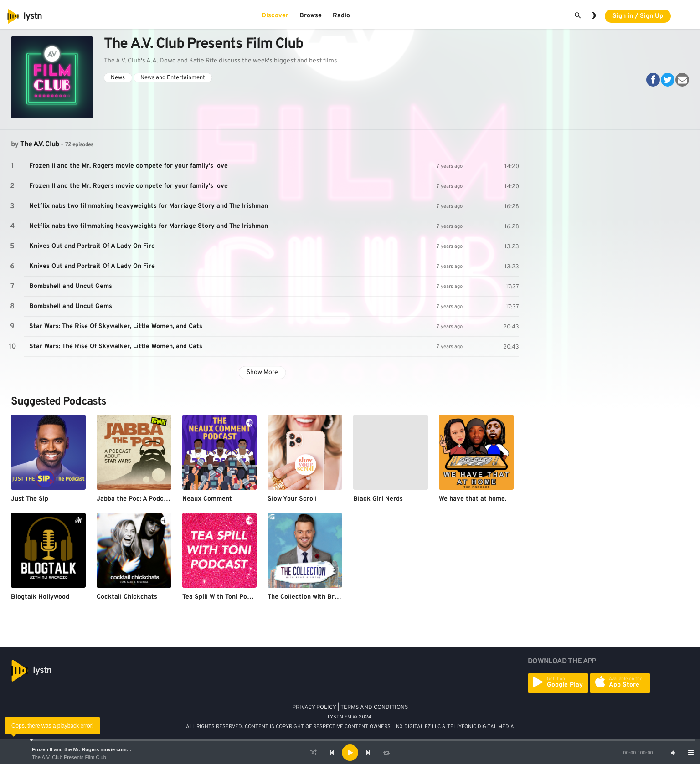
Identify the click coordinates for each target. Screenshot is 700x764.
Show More (262, 372)
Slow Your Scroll (292, 499)
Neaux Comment (207, 499)
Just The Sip (30, 499)
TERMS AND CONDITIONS (374, 708)
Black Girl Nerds (378, 499)
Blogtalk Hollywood (40, 597)
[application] (350, 753)
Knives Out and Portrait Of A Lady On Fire (92, 246)
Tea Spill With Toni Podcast (223, 597)
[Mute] (673, 753)
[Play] (350, 753)
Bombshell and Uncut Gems (71, 286)
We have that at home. (473, 499)
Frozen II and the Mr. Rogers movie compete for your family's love (110, 749)
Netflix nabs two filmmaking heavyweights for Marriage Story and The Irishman (149, 206)
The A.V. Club (40, 144)
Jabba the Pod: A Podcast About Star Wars (160, 499)
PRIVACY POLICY (314, 708)
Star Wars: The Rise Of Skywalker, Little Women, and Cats (116, 326)
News (118, 78)
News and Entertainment (173, 78)
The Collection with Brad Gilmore (317, 597)
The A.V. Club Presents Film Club (69, 757)
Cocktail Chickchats (127, 597)
